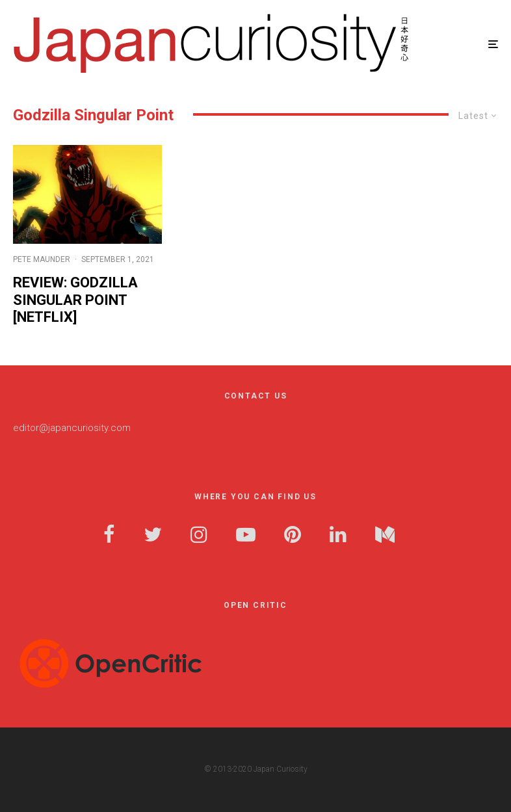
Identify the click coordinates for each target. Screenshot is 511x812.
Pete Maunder (42, 259)
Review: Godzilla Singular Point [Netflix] (75, 300)
